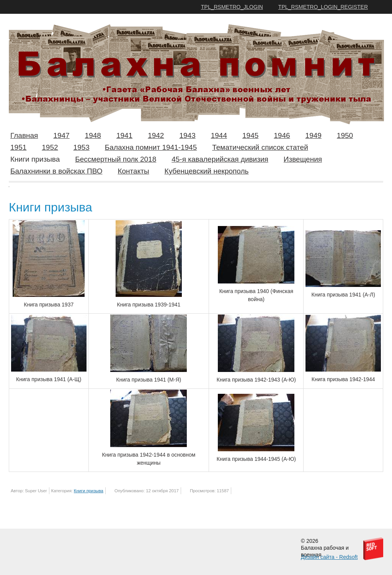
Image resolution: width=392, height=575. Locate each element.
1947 (61, 135)
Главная (24, 135)
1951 (18, 147)
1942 (156, 135)
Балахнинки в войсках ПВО (56, 171)
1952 (50, 147)
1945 (250, 135)
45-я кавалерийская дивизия (220, 159)
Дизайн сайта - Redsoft (329, 557)
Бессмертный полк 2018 (116, 159)
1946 (282, 135)
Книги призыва (35, 159)
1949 (314, 135)
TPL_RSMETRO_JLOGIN (232, 7)
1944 (219, 135)
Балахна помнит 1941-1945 (151, 147)
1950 (345, 135)
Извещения (303, 159)
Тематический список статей (260, 147)
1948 (93, 135)
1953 (82, 147)
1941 (124, 135)
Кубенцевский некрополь (207, 171)
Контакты (133, 171)
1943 (187, 135)
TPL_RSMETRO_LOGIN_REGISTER (323, 7)
